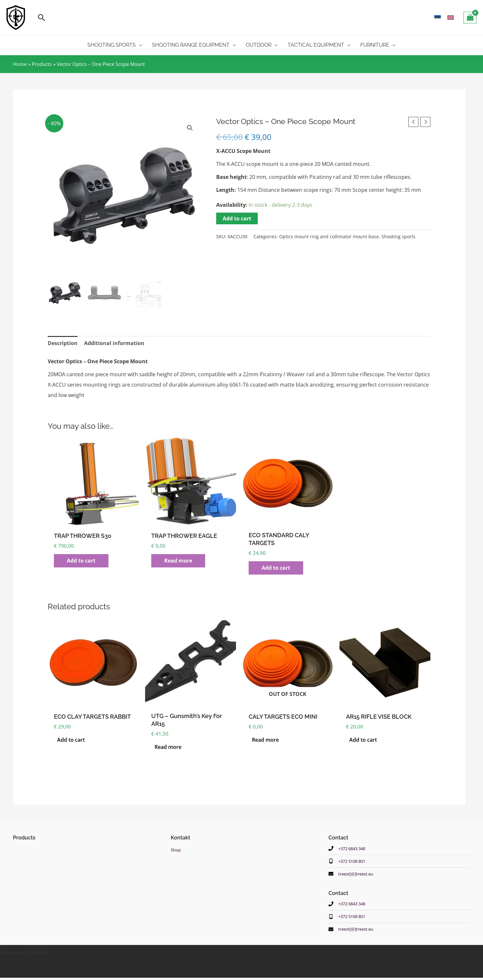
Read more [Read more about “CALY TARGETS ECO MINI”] (265, 740)
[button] (42, 18)
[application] (139, 45)
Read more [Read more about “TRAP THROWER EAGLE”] (178, 561)
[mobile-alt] (349, 862)
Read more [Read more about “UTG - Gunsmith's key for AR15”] (168, 747)
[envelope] (353, 875)
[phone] (349, 849)
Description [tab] (63, 343)
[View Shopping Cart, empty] (470, 18)
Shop (176, 850)
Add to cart (237, 218)
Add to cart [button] (81, 561)
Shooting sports (398, 236)
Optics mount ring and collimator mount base (329, 236)
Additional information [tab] (114, 343)
